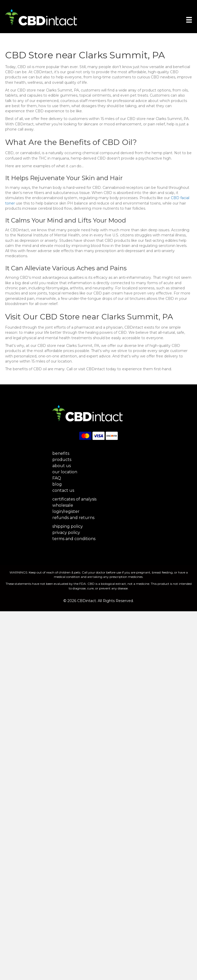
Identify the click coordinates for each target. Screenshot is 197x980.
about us (62, 466)
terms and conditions (74, 539)
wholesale (63, 505)
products (62, 460)
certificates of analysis (74, 499)
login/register (66, 511)
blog (57, 484)
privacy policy (66, 533)
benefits (61, 453)
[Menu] (186, 20)
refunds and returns (73, 518)
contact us (63, 490)
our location (65, 472)
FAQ (57, 478)
